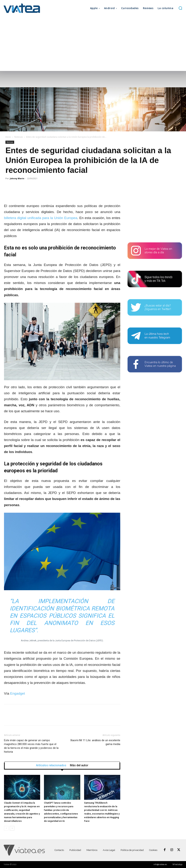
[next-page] (12, 828)
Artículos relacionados (51, 765)
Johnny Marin (17, 178)
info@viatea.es (160, 864)
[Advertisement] (93, 44)
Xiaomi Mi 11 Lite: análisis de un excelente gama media (95, 742)
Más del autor (79, 765)
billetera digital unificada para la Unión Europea (41, 218)
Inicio (8, 137)
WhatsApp (177, 864)
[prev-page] (6, 828)
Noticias (19, 137)
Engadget (18, 693)
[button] (180, 8)
